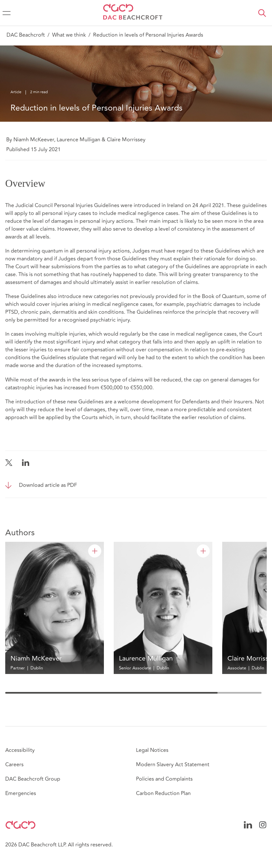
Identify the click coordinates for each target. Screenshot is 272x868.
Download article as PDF (48, 485)
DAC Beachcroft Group (33, 779)
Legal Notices (152, 750)
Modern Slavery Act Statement (173, 765)
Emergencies (21, 793)
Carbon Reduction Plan (163, 793)
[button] (262, 13)
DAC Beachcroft (26, 35)
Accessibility (20, 750)
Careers (14, 765)
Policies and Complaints (164, 779)
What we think (69, 35)
